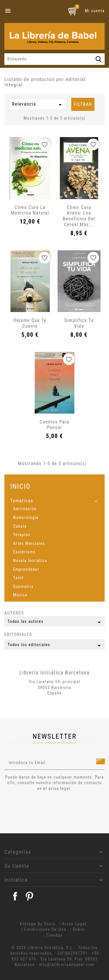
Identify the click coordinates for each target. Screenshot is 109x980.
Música (20, 595)
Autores (14, 613)
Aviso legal (74, 924)
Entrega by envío (38, 924)
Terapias (22, 535)
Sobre (79, 929)
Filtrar (83, 104)
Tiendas (54, 935)
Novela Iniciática (30, 561)
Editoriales (18, 635)
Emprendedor (26, 569)
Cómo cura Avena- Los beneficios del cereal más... (79, 216)
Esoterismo (24, 552)
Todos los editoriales (55, 646)
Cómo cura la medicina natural (30, 210)
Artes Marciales (29, 543)
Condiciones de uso (45, 929)
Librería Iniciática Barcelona (54, 672)
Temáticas (22, 501)
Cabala (20, 526)
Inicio (20, 486)
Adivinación (25, 509)
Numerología (26, 518)
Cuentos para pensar (54, 425)
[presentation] (53, 807)
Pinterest (29, 896)
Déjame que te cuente (30, 323)
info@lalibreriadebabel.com (67, 965)
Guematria (23, 586)
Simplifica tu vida (79, 323)
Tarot (18, 578)
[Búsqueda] (54, 59)
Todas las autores (55, 622)
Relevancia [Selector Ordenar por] (38, 105)
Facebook (15, 896)
